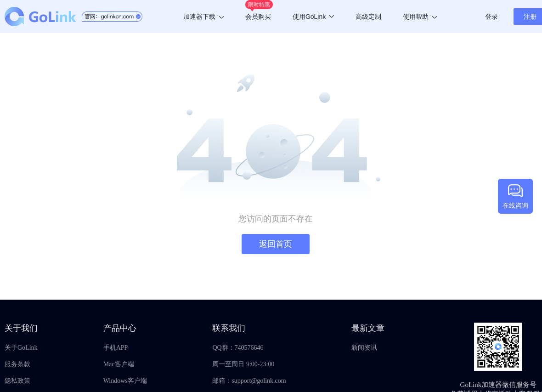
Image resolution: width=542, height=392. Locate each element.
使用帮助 (420, 17)
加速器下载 (203, 17)
